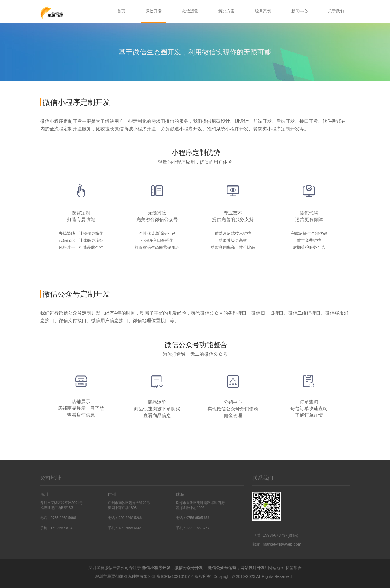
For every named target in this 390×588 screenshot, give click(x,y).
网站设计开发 (253, 568)
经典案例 (263, 11)
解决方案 (227, 11)
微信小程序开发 (156, 568)
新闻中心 (299, 11)
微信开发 (154, 11)
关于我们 (336, 11)
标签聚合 (294, 568)
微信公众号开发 (189, 568)
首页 (121, 11)
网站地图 (276, 568)
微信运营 (190, 11)
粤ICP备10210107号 (175, 576)
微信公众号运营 (222, 568)
